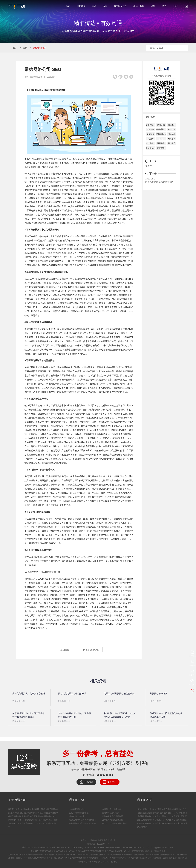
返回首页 (65, 650)
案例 (94, 6)
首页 (68, 6)
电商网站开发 (120, 6)
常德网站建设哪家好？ (143, 851)
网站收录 (161, 143)
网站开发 (161, 125)
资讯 (153, 6)
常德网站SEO (36, 77)
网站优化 (172, 134)
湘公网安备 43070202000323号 (136, 847)
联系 (175, 6)
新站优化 (172, 129)
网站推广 (172, 143)
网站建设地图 (160, 851)
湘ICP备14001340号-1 (66, 847)
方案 (105, 6)
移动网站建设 (150, 143)
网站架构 (172, 139)
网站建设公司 (150, 148)
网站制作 (150, 129)
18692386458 (105, 775)
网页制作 (150, 134)
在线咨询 (89, 782)
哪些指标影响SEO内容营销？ (161, 180)
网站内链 (161, 148)
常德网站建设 (150, 125)
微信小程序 (139, 6)
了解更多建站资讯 (90, 650)
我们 (164, 6)
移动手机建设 (161, 129)
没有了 (149, 166)
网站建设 (81, 6)
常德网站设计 (161, 134)
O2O (161, 139)
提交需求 (112, 782)
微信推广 (172, 125)
